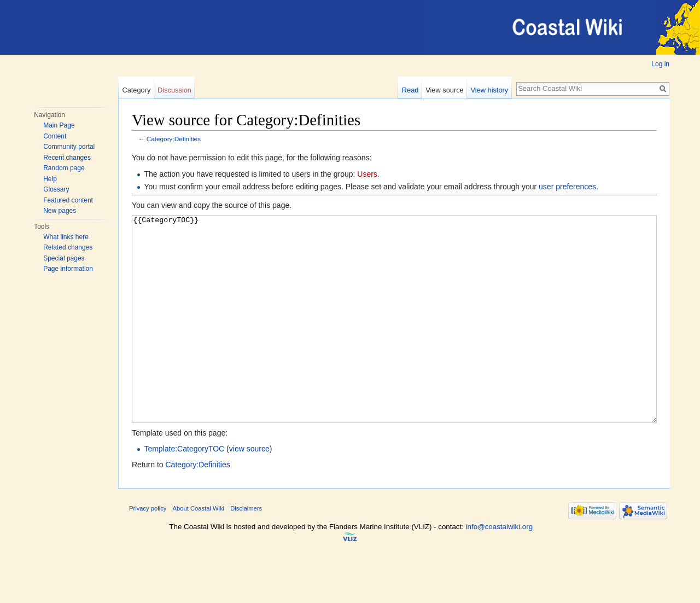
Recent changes (67, 158)
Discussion (174, 90)
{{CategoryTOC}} (394, 340)
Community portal (69, 147)
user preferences (567, 187)
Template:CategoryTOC (184, 490)
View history (489, 90)
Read (410, 90)
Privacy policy (148, 549)
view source (249, 490)
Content (55, 136)
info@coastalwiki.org (499, 568)
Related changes (68, 247)
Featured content (68, 200)
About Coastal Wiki (199, 549)
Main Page (59, 125)
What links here (66, 237)
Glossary (56, 189)
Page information (68, 269)
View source (444, 90)
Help (50, 179)
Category (136, 90)
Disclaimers (246, 549)
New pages (60, 211)
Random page (64, 168)
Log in (660, 64)
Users (367, 174)
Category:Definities (174, 139)
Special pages (64, 258)
